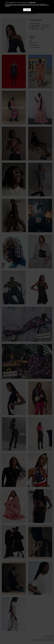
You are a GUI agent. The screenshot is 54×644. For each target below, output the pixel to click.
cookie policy (32, 3)
